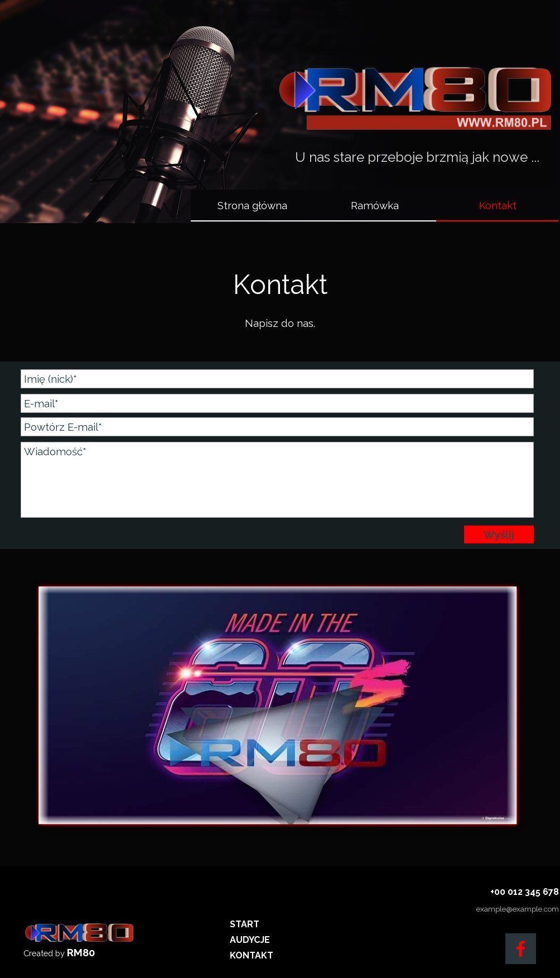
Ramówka (375, 205)
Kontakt (498, 205)
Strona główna (252, 205)
